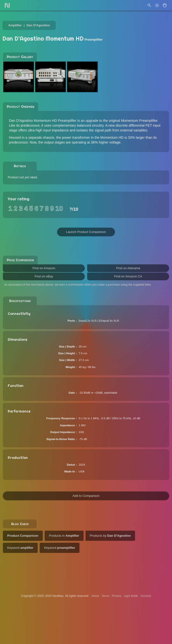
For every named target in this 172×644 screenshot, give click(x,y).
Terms (105, 596)
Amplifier (15, 25)
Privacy (117, 596)
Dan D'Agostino (38, 25)
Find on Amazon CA (128, 276)
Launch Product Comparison (86, 232)
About (95, 596)
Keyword (20, 548)
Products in (64, 536)
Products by (110, 536)
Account (146, 596)
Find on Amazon (44, 268)
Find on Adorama (128, 268)
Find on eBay (44, 276)
